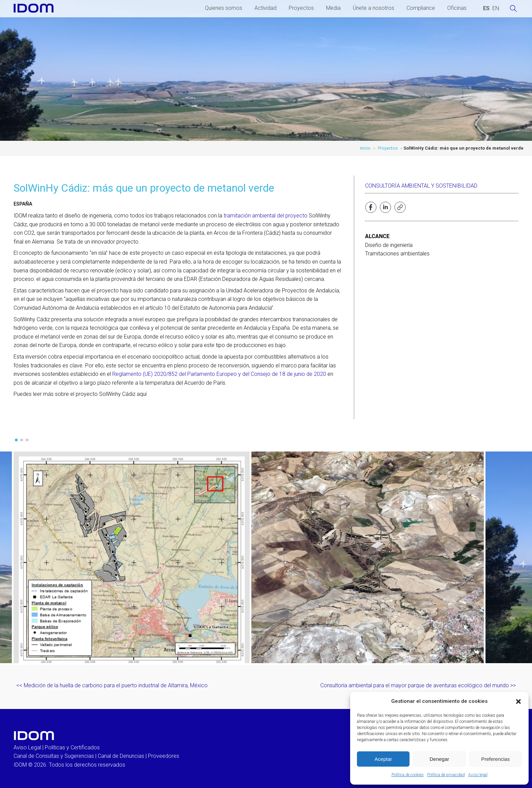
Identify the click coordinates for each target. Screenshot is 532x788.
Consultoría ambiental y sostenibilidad (421, 186)
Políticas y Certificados (72, 747)
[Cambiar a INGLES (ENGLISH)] (496, 8)
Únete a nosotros (374, 8)
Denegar (439, 759)
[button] (518, 701)
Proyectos (301, 8)
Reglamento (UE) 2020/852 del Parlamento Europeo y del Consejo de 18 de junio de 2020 (219, 374)
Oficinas (457, 8)
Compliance (421, 8)
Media (333, 8)
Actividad (265, 8)
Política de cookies (408, 775)
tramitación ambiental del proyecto (265, 216)
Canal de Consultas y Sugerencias (54, 756)
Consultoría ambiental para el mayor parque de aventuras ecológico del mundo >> (418, 685)
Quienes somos (224, 8)
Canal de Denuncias (121, 756)
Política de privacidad (446, 775)
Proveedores (164, 756)
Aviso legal (478, 775)
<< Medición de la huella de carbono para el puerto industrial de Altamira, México (112, 685)
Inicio (365, 148)
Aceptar (383, 759)
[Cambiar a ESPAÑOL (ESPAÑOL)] (486, 8)
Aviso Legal (27, 747)
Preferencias (495, 759)
